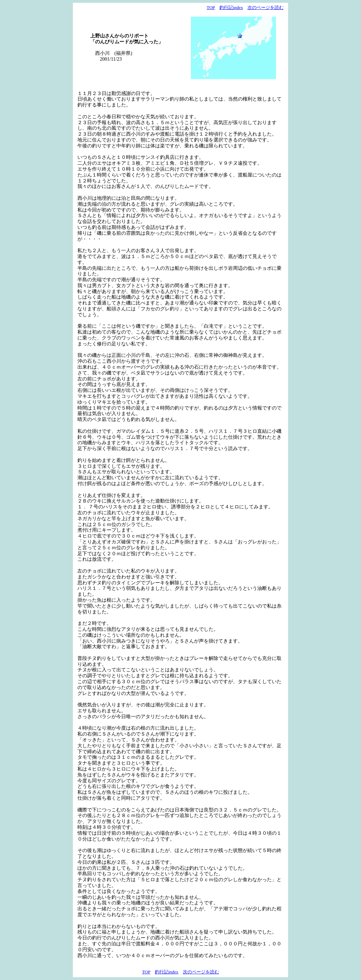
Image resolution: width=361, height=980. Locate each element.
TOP (211, 7)
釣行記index (231, 7)
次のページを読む (266, 7)
